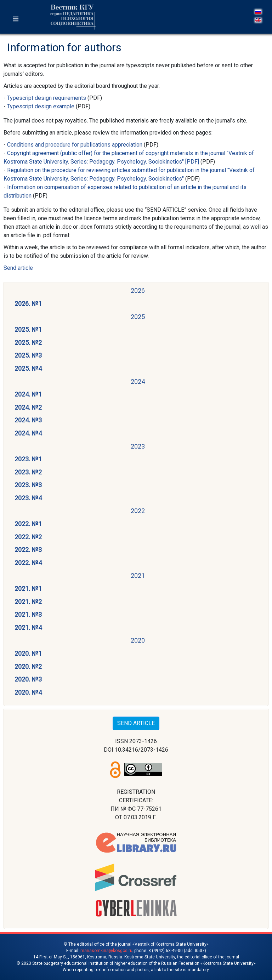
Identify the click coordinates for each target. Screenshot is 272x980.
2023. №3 (28, 485)
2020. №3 (28, 679)
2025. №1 (28, 329)
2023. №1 (28, 459)
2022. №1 (28, 524)
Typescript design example (41, 106)
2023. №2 (28, 472)
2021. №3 (28, 614)
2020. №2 (28, 666)
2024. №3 (28, 420)
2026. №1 (28, 304)
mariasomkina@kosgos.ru (106, 951)
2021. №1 (28, 589)
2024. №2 (28, 407)
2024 (138, 381)
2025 (138, 317)
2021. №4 (28, 628)
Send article (18, 268)
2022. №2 (28, 537)
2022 (138, 511)
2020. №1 (28, 653)
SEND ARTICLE (136, 723)
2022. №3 (28, 550)
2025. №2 (28, 343)
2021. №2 (28, 602)
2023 (138, 446)
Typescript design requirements (47, 98)
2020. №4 (28, 692)
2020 (138, 640)
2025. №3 (28, 355)
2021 (138, 576)
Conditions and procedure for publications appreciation (75, 145)
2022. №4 (28, 563)
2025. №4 (28, 368)
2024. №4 (28, 433)
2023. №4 (28, 498)
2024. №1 (28, 394)
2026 (138, 290)
